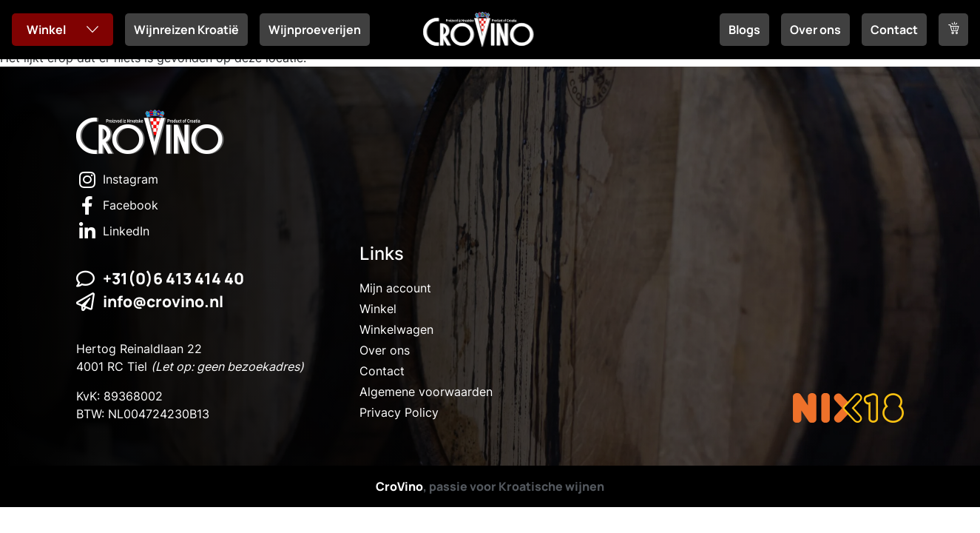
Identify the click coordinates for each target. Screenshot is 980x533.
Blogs (744, 30)
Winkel (46, 30)
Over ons (815, 30)
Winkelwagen (396, 329)
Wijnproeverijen (315, 30)
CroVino (399, 486)
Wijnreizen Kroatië (186, 30)
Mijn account (395, 288)
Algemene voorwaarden (426, 392)
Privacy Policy (399, 412)
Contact (894, 30)
